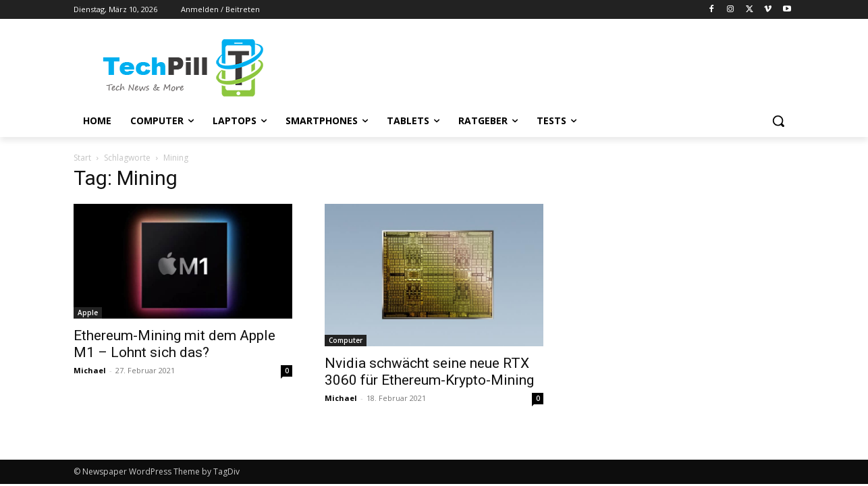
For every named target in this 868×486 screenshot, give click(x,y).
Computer (346, 340)
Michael (90, 370)
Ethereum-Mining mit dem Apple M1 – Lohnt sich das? (174, 344)
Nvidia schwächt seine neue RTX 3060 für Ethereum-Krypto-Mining (429, 372)
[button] (778, 121)
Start (82, 158)
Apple (88, 313)
